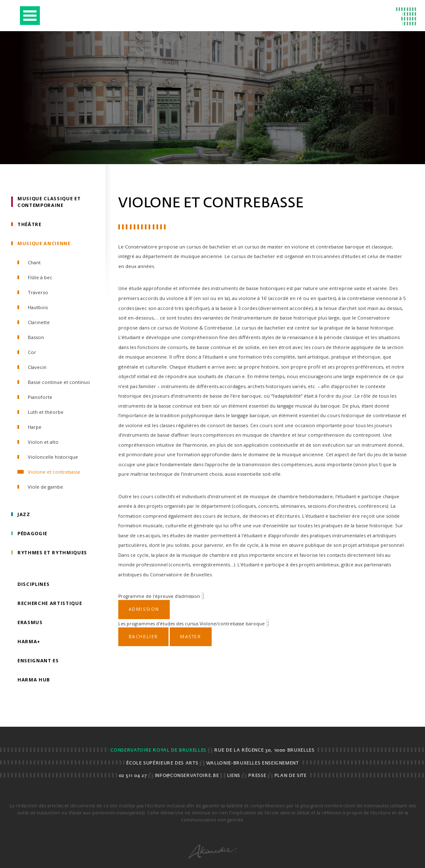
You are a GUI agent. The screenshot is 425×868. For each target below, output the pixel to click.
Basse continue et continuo (59, 382)
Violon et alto (43, 442)
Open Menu (30, 16)
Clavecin (37, 367)
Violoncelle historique (53, 457)
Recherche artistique (50, 603)
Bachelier (143, 637)
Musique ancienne (44, 243)
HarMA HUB (34, 680)
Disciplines (33, 584)
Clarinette (39, 322)
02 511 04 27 (133, 776)
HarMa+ (29, 641)
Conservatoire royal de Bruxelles (158, 750)
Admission (144, 609)
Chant (34, 262)
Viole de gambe (45, 487)
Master (191, 637)
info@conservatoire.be (187, 776)
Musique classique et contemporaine (49, 202)
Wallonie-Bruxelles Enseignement (253, 763)
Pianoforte (40, 397)
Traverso (38, 292)
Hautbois (38, 307)
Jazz (24, 514)
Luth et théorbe (46, 412)
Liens (234, 776)
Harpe (35, 427)
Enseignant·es (38, 660)
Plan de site (291, 776)
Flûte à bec (40, 277)
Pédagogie (32, 533)
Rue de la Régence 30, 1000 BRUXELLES (264, 750)
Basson (36, 337)
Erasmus (30, 622)
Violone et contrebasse (54, 472)
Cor (32, 352)
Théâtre (29, 224)
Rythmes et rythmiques (52, 552)
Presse (257, 776)
